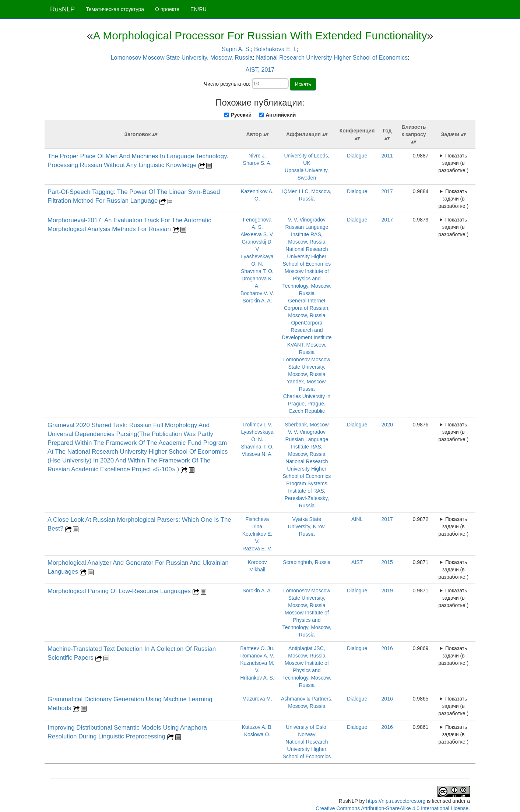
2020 (387, 425)
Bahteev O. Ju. (257, 648)
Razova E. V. (257, 549)
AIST (252, 70)
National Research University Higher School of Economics (332, 58)
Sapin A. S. (236, 49)
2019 (387, 591)
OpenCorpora (307, 323)
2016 (387, 648)
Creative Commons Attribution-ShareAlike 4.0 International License (392, 808)
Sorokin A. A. (257, 301)
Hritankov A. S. (257, 678)
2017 (268, 70)
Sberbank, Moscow (307, 425)
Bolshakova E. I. (275, 49)
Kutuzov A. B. (257, 727)
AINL (357, 519)
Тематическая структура (115, 9)
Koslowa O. (257, 734)
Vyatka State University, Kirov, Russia (307, 526)
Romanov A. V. (257, 656)
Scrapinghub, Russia (307, 562)
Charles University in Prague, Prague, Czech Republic (307, 404)
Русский (241, 115)
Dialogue (357, 156)
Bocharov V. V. (257, 293)
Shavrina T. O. (257, 271)
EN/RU (198, 9)
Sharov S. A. (257, 163)
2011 (387, 156)
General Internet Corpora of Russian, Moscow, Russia (307, 308)
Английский (281, 115)
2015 (387, 562)
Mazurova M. (257, 699)
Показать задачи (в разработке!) (453, 163)
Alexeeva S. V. (257, 234)
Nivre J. (257, 156)
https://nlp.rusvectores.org (396, 801)
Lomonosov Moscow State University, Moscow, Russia (182, 58)
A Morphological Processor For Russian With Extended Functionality (260, 36)
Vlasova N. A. (257, 454)
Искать (303, 84)
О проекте (167, 9)
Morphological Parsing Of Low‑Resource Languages (120, 591)
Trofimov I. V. (257, 425)
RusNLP (62, 9)
